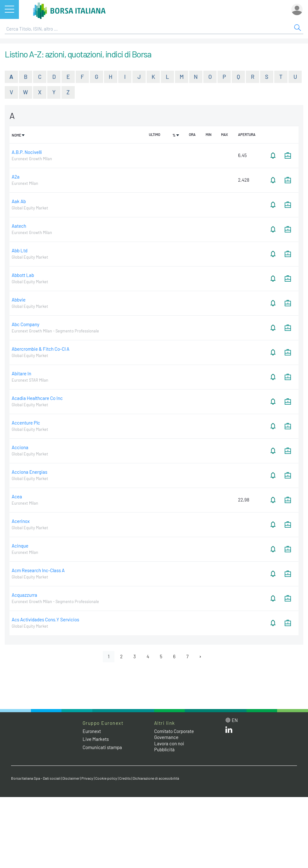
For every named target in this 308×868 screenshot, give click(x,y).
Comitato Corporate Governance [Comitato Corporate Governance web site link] (174, 734)
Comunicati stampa (102, 747)
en (235, 720)
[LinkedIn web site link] (229, 731)
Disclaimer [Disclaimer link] (71, 778)
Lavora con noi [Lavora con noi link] (169, 743)
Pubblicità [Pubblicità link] (164, 749)
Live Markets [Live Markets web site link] (96, 739)
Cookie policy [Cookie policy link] (106, 778)
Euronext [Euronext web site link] (92, 731)
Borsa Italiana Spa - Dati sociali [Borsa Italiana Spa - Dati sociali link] (36, 778)
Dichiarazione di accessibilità (156, 778)
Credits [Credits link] (125, 778)
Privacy (87, 778)
